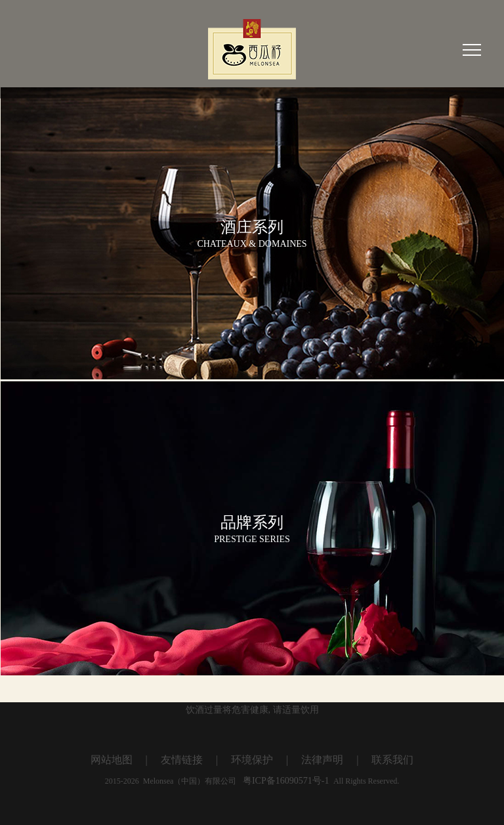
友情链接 (182, 760)
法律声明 (322, 760)
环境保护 (252, 760)
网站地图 (112, 760)
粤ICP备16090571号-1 (285, 781)
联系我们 (392, 760)
